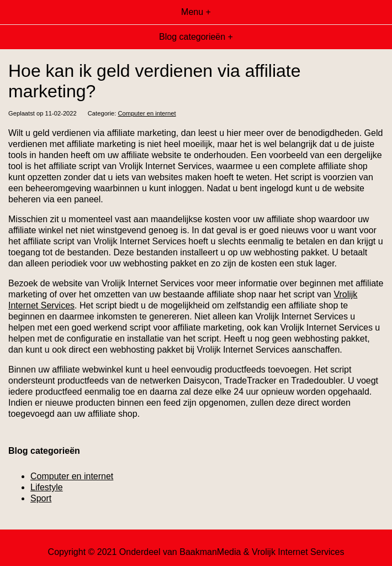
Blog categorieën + (196, 37)
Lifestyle (47, 487)
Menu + (196, 12)
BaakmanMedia (210, 552)
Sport (41, 498)
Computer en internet (147, 113)
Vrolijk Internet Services (298, 552)
